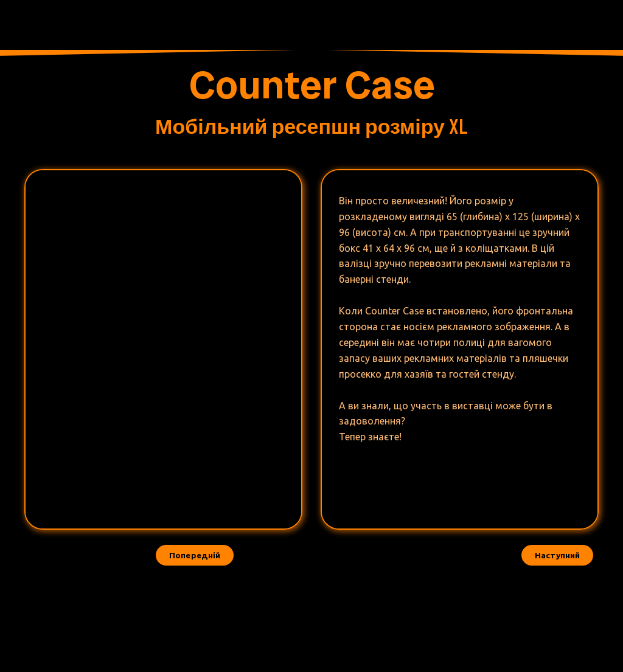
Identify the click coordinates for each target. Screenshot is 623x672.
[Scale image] (99, 231)
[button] (557, 555)
